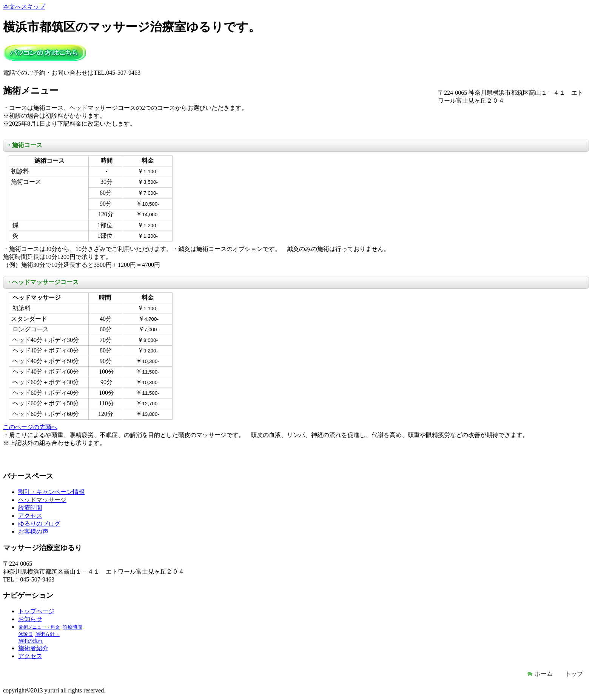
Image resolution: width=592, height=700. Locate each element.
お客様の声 (33, 532)
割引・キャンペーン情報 (51, 492)
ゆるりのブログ (39, 524)
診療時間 (30, 508)
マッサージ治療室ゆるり (45, 52)
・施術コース (24, 145)
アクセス (30, 516)
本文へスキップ (24, 7)
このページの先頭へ (30, 427)
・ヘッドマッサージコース (42, 282)
